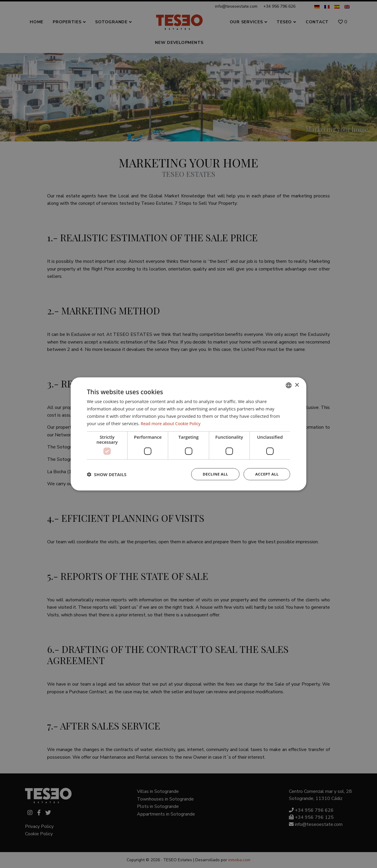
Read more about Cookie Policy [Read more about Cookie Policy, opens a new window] (173, 423)
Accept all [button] (266, 474)
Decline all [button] (213, 474)
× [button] (297, 385)
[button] (107, 474)
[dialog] (188, 434)
